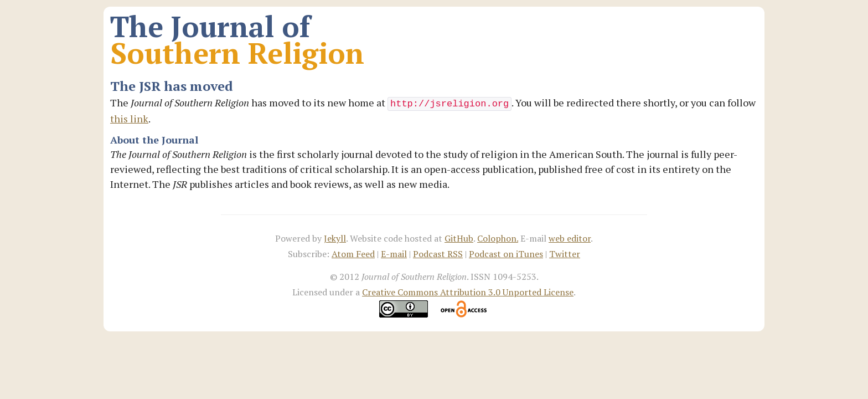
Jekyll (335, 238)
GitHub (459, 238)
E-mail (394, 254)
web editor (570, 238)
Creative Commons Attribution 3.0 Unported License (468, 292)
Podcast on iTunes (506, 254)
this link (129, 119)
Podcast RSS (438, 254)
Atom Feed (353, 254)
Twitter (565, 254)
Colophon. (498, 238)
